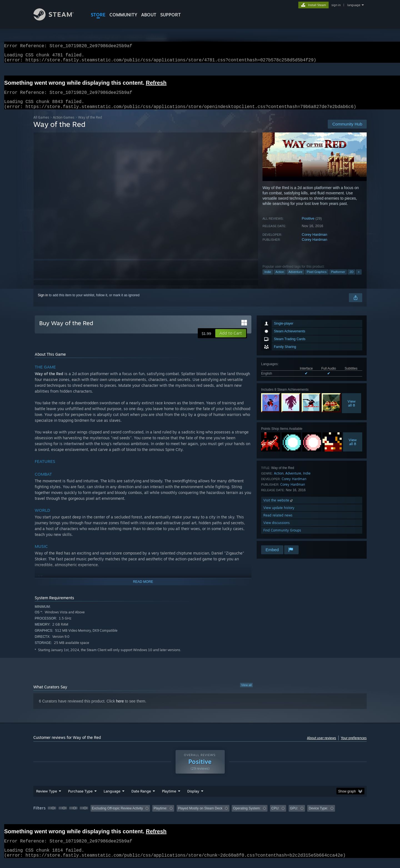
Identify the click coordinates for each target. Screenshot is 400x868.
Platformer (338, 279)
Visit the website (278, 507)
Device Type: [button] (318, 815)
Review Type (47, 798)
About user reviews (322, 745)
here (120, 708)
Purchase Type (80, 798)
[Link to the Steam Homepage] (58, 19)
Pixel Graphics (317, 279)
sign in (336, 5)
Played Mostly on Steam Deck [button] (200, 815)
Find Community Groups (282, 537)
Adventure (295, 279)
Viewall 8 (352, 410)
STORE (98, 15)
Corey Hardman (314, 241)
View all (246, 692)
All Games (41, 124)
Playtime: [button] (160, 815)
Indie (268, 279)
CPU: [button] (275, 815)
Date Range (141, 798)
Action (280, 279)
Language (112, 798)
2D (351, 279)
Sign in (43, 302)
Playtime (169, 798)
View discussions (277, 529)
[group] (200, 815)
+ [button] (359, 279)
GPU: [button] (294, 815)
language (354, 5)
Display (193, 798)
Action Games (64, 124)
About (149, 15)
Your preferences (354, 745)
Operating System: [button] (247, 815)
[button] (231, 340)
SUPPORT (171, 15)
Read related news (278, 522)
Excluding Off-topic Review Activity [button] (117, 815)
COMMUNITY (123, 15)
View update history (279, 514)
